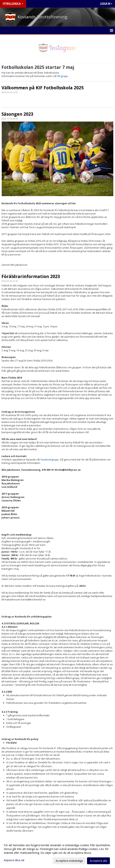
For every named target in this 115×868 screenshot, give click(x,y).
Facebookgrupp (50, 460)
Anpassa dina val (14, 860)
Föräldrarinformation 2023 (31, 276)
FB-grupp (63, 76)
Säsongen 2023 (17, 114)
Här (4, 73)
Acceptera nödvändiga (69, 861)
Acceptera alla (98, 861)
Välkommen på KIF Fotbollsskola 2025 (43, 88)
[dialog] (57, 853)
